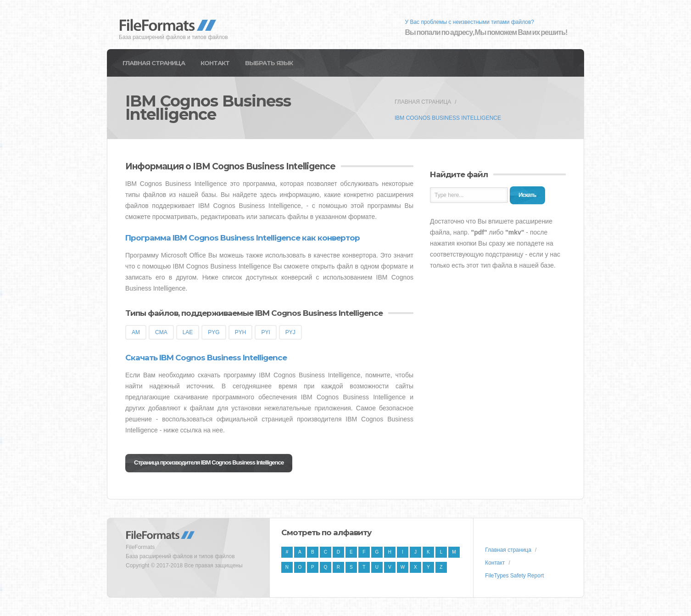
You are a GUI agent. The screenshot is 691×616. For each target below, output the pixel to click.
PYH (241, 332)
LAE (188, 332)
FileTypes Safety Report (514, 576)
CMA (161, 332)
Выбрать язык (269, 63)
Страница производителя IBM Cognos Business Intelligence (209, 462)
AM (136, 332)
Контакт (215, 63)
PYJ (290, 332)
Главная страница (154, 63)
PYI (265, 332)
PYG (214, 332)
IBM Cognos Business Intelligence (448, 118)
